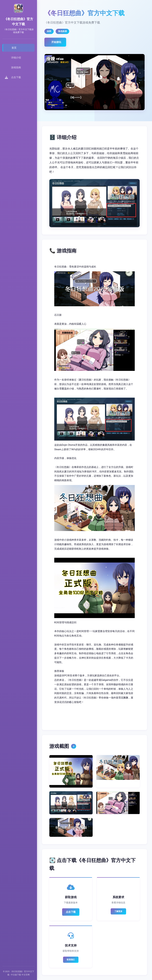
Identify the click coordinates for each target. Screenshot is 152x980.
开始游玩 (56, 42)
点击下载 (71, 912)
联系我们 (71, 960)
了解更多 (118, 911)
